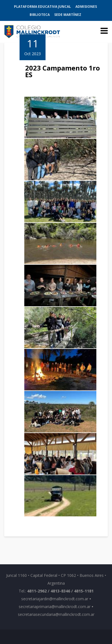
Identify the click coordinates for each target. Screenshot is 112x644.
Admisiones (86, 7)
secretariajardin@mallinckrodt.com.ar (55, 599)
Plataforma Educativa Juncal (42, 7)
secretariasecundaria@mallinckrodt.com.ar (56, 614)
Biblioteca (40, 15)
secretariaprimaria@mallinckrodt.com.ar (55, 607)
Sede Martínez (68, 15)
